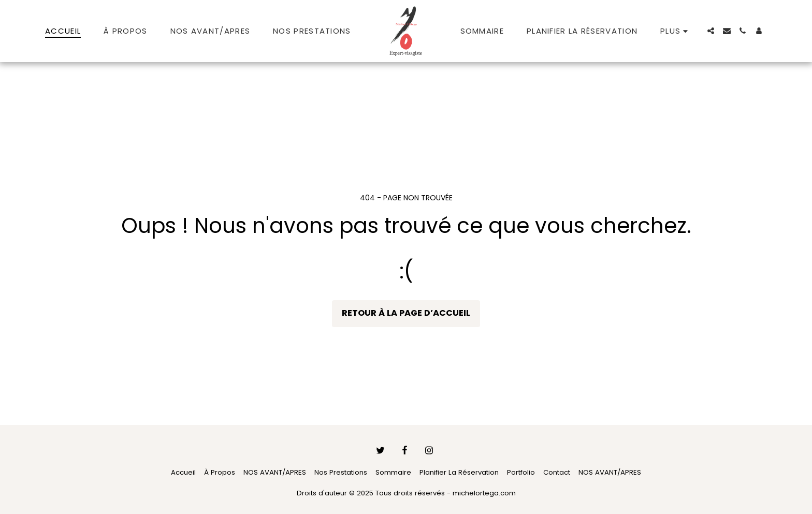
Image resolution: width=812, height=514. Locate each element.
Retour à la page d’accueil (406, 313)
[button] (711, 31)
